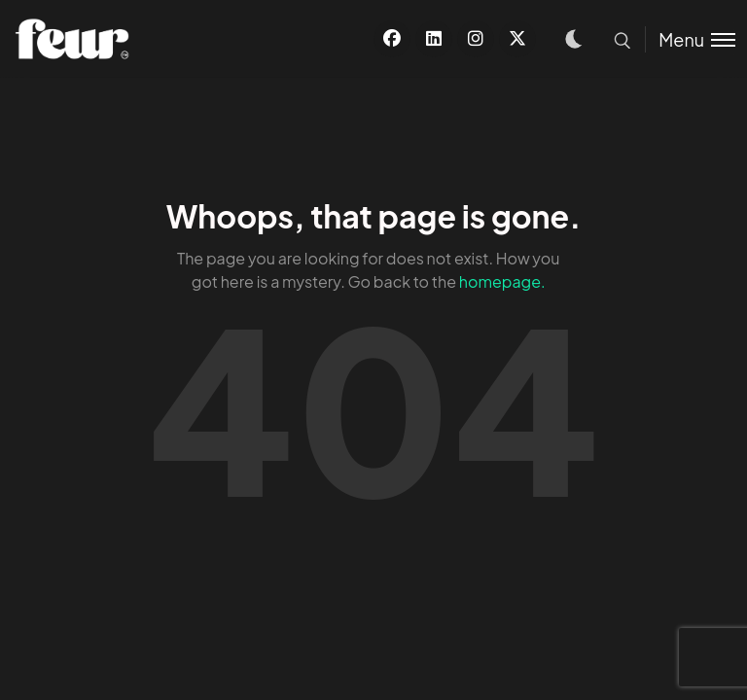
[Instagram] (476, 39)
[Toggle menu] (690, 39)
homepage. (502, 281)
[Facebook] (392, 39)
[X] (517, 39)
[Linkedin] (434, 39)
